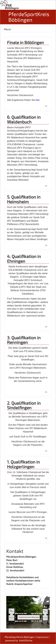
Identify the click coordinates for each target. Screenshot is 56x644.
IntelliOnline (26, 640)
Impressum (42, 637)
